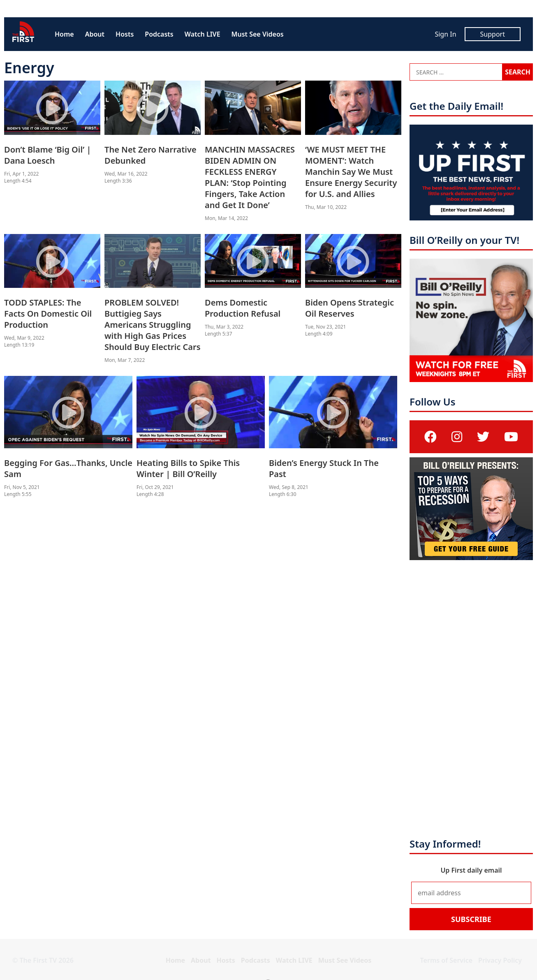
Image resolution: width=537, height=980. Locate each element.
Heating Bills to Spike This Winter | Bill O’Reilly (188, 468)
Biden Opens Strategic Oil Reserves (350, 308)
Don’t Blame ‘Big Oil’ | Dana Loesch (47, 155)
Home (64, 34)
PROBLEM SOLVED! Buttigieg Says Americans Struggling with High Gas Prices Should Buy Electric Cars (153, 325)
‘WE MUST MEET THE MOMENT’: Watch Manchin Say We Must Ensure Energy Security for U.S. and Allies (351, 172)
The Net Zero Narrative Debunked (150, 155)
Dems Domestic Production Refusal (243, 308)
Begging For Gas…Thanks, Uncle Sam (68, 468)
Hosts (125, 34)
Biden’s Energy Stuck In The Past (324, 468)
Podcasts (159, 34)
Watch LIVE (203, 34)
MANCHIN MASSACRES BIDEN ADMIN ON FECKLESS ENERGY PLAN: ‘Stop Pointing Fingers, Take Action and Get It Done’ (250, 177)
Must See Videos (258, 34)
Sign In (445, 34)
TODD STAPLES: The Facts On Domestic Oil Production (48, 314)
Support (493, 34)
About (95, 34)
